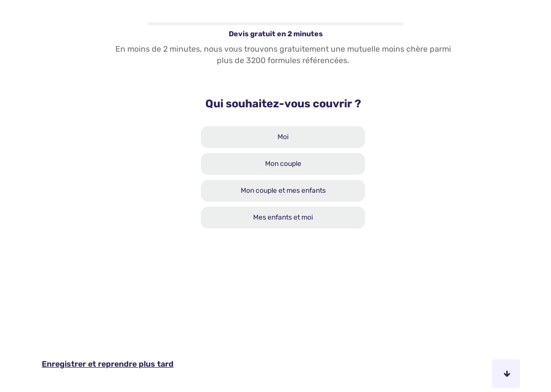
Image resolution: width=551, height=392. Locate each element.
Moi (283, 137)
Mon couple (283, 164)
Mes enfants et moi (283, 217)
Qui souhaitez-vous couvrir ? (283, 104)
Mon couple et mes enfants (283, 191)
